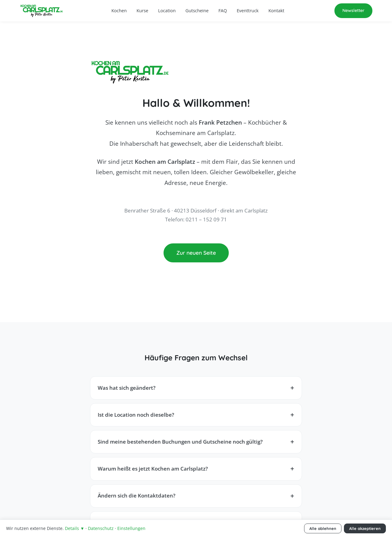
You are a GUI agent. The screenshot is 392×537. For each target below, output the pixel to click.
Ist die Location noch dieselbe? (136, 415)
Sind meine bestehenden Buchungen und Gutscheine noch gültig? (180, 442)
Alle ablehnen (323, 528)
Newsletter (353, 10)
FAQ (223, 11)
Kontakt (276, 11)
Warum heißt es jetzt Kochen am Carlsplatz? (153, 469)
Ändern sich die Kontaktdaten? (137, 496)
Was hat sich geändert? (127, 388)
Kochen (119, 11)
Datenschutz (101, 528)
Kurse (142, 11)
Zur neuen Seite (196, 253)
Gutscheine (197, 11)
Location (167, 11)
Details (75, 528)
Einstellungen (131, 528)
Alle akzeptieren (365, 528)
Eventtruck (248, 11)
